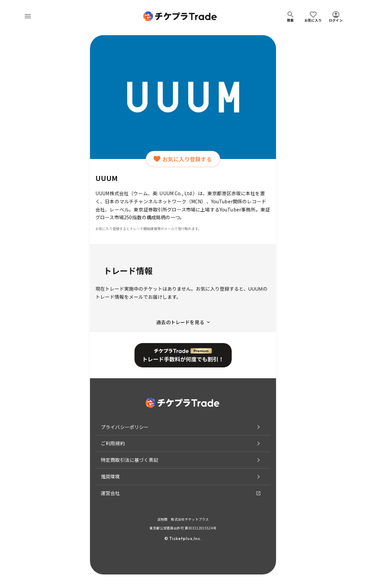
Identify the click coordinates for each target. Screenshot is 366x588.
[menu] (28, 16)
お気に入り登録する (183, 159)
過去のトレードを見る (183, 322)
